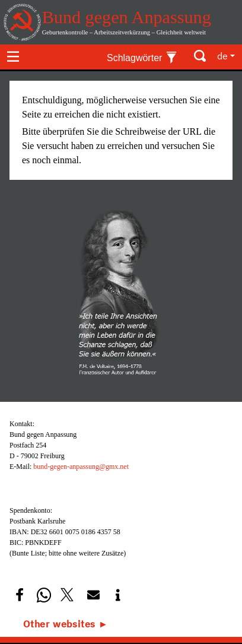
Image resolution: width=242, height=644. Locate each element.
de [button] (222, 56)
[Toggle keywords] (142, 56)
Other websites (59, 624)
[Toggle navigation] (13, 56)
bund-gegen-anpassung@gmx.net (81, 467)
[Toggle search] (201, 56)
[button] (19, 595)
